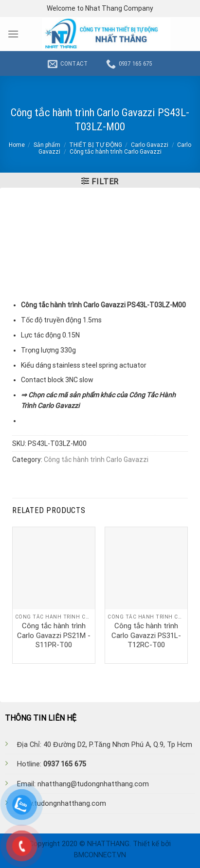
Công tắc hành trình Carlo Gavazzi (116, 152)
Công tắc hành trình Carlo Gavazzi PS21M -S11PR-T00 (54, 635)
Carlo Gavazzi (150, 145)
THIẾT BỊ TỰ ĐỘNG (96, 145)
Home (17, 145)
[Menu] (13, 34)
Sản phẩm (47, 145)
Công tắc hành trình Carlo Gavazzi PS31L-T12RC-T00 (146, 635)
